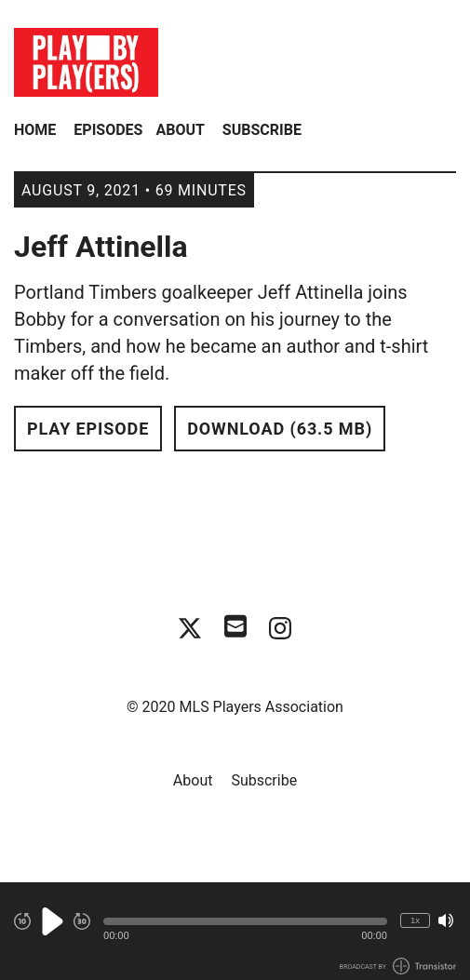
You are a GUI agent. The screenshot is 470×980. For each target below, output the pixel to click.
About (180, 130)
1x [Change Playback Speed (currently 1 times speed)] (415, 920)
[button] (245, 921)
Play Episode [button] (88, 429)
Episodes (108, 130)
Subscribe (262, 130)
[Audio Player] (235, 931)
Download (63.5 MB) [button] (280, 429)
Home (35, 130)
